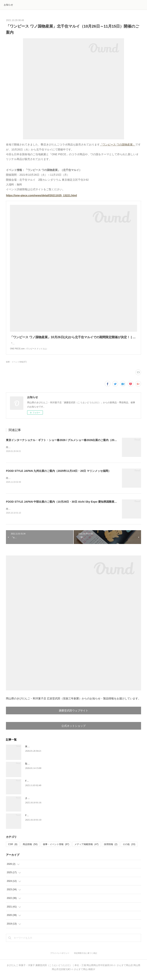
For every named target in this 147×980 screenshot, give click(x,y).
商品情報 (30, 849)
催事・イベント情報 (56, 849)
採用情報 (111, 849)
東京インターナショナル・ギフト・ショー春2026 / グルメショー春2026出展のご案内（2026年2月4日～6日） (72, 444)
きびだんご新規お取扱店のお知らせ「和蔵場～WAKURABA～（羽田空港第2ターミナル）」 (72, 803)
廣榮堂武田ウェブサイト (73, 715)
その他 (129, 849)
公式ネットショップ (73, 731)
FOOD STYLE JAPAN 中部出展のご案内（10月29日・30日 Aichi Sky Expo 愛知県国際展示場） (64, 506)
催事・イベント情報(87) (16, 366)
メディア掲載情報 (86, 849)
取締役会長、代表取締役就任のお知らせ (46, 768)
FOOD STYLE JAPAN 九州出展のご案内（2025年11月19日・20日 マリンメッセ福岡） (58, 475)
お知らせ (8, 5)
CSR (13, 849)
